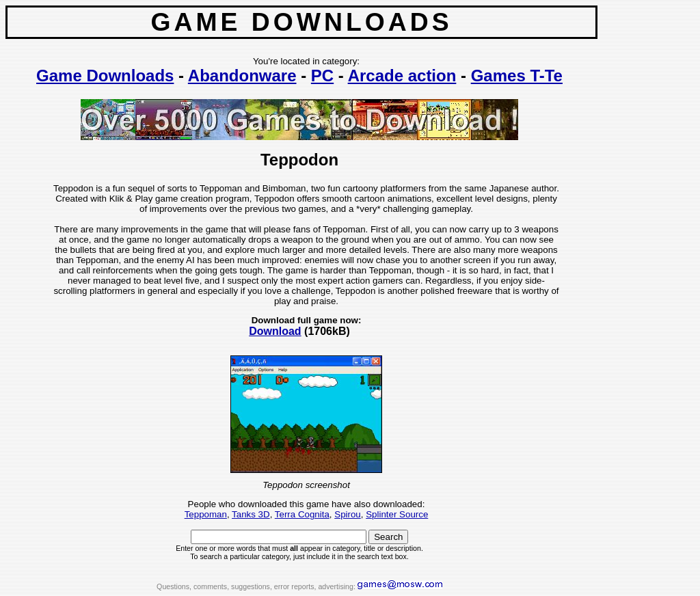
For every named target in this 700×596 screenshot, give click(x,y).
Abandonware (242, 76)
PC (322, 76)
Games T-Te (517, 76)
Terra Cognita (302, 514)
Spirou (348, 514)
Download (275, 331)
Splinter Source (397, 514)
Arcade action (402, 76)
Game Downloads (105, 76)
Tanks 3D (251, 514)
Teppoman (206, 514)
